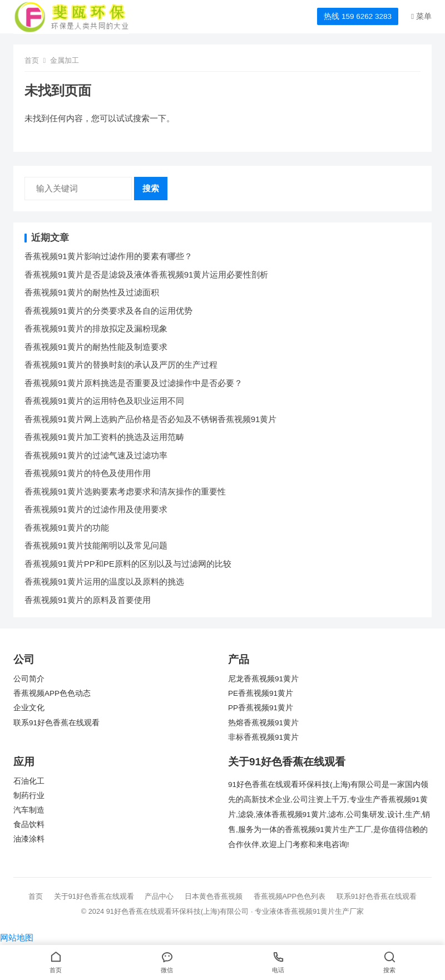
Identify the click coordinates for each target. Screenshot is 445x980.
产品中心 (159, 896)
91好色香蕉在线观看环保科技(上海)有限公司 (178, 911)
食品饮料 (29, 825)
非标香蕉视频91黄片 (263, 737)
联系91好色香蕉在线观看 (56, 723)
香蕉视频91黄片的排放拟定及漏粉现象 (96, 328)
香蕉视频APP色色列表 (290, 896)
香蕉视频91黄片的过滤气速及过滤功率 (96, 455)
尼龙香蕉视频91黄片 (263, 679)
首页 (32, 60)
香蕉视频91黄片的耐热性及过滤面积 (92, 292)
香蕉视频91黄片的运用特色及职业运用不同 (104, 401)
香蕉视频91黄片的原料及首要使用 (88, 600)
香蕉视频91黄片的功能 (67, 528)
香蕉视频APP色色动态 (52, 693)
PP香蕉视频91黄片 (261, 708)
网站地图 (17, 937)
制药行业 (29, 796)
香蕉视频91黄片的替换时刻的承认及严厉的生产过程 (121, 365)
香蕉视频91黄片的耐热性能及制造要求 (96, 347)
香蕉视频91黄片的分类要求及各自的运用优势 (108, 311)
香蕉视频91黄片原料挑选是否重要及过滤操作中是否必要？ (133, 383)
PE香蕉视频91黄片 (261, 693)
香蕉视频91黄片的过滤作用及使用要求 (96, 509)
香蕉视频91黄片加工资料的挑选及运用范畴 (104, 437)
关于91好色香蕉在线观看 (94, 896)
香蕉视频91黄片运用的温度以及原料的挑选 (104, 581)
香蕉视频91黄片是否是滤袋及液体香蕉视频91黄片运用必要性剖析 (146, 274)
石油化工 (29, 781)
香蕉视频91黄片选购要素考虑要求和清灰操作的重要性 (125, 491)
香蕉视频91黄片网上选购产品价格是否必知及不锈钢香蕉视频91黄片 (150, 419)
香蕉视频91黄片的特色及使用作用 (88, 473)
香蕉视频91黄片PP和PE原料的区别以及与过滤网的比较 (128, 564)
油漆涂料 (29, 839)
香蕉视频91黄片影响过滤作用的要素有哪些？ (108, 256)
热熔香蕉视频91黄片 (263, 723)
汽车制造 (29, 810)
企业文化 (29, 708)
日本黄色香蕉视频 (214, 896)
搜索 (151, 188)
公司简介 (29, 679)
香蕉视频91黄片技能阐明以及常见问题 (96, 545)
